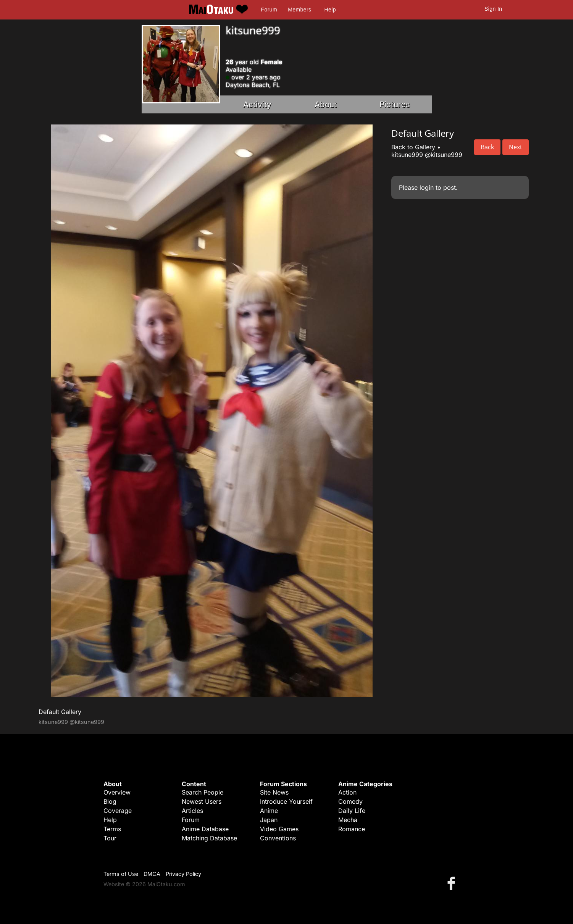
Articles (192, 811)
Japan (269, 820)
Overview (117, 792)
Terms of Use (121, 874)
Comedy (350, 801)
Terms (112, 829)
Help (330, 10)
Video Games (279, 829)
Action (347, 792)
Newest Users (202, 801)
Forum (269, 10)
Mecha (348, 820)
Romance (352, 829)
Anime (269, 811)
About (326, 104)
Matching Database (209, 838)
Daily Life (352, 811)
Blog (110, 801)
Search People (203, 792)
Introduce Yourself (286, 801)
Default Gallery (60, 712)
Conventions (278, 838)
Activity (257, 104)
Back (487, 147)
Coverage (118, 811)
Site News (274, 792)
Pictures (395, 104)
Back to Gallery (413, 147)
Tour (110, 838)
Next (516, 147)
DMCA (152, 874)
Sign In (493, 9)
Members (299, 10)
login (427, 187)
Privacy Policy (183, 874)
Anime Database (205, 829)
